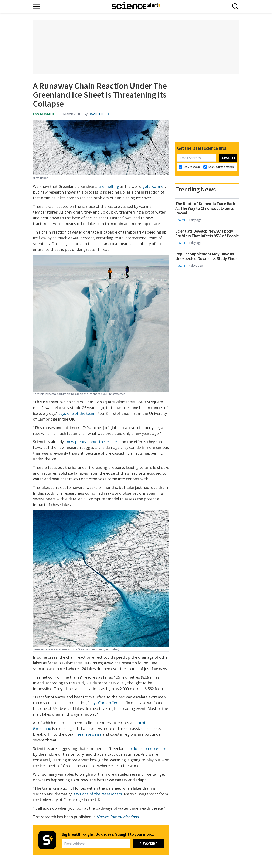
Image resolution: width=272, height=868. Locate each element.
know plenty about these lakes (91, 442)
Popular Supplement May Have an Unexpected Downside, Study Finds (206, 256)
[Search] (235, 6)
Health (181, 220)
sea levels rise (90, 734)
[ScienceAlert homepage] (136, 6)
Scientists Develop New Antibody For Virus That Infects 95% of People (207, 233)
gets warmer (154, 186)
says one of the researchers (98, 794)
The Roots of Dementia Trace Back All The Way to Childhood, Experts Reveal (205, 208)
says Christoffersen (107, 703)
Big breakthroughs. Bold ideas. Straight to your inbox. (108, 834)
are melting (109, 186)
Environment (45, 114)
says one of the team (77, 413)
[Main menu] (37, 6)
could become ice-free (147, 748)
